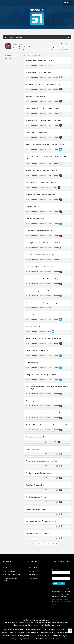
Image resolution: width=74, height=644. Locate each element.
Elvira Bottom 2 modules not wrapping (40, 231)
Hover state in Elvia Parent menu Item (39, 267)
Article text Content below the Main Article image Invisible (47, 425)
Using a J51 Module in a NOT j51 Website (41, 375)
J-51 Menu (30, 315)
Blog (6, 568)
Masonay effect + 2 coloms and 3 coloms (41, 183)
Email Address (57, 570)
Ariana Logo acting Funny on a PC (38, 401)
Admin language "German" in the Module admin (43, 84)
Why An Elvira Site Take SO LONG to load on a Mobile (45, 144)
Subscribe (65, 44)
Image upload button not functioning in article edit (44, 120)
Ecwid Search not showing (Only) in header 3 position (45, 339)
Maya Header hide (32, 449)
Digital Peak (33, 568)
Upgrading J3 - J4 (32, 207)
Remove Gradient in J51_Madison (38, 72)
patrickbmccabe (17, 44)
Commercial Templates (45, 65)
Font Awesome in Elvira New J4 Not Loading (42, 279)
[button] (68, 3)
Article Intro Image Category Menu (38, 473)
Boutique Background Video (36, 509)
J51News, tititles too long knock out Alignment (43, 413)
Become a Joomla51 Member (10, 579)
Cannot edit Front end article (36, 132)
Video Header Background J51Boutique (40, 255)
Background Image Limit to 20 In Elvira (40, 291)
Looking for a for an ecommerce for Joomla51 (43, 243)
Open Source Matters (61, 623)
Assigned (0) (8, 58)
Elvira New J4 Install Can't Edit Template (40, 195)
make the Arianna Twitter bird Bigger (39, 533)
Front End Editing (32, 363)
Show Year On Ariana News (36, 485)
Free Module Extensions (12, 575)
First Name (55, 576)
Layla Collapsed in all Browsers (37, 351)
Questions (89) (8, 55)
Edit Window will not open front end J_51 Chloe (43, 108)
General (42, 332)
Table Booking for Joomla (35, 437)
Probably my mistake (33, 327)
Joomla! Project (47, 623)
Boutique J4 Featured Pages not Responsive (42, 171)
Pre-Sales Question (45, 187)
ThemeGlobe (33, 578)
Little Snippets (34, 575)
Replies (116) (8, 61)
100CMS (32, 571)
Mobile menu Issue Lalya (35, 219)
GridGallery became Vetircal (36, 497)
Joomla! (19, 625)
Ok (70, 631)
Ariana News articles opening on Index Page (42, 461)
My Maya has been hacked (35, 96)
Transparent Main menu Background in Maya (42, 303)
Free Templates (10, 571)
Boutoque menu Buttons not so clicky (39, 61)
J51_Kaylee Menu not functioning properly (41, 521)
